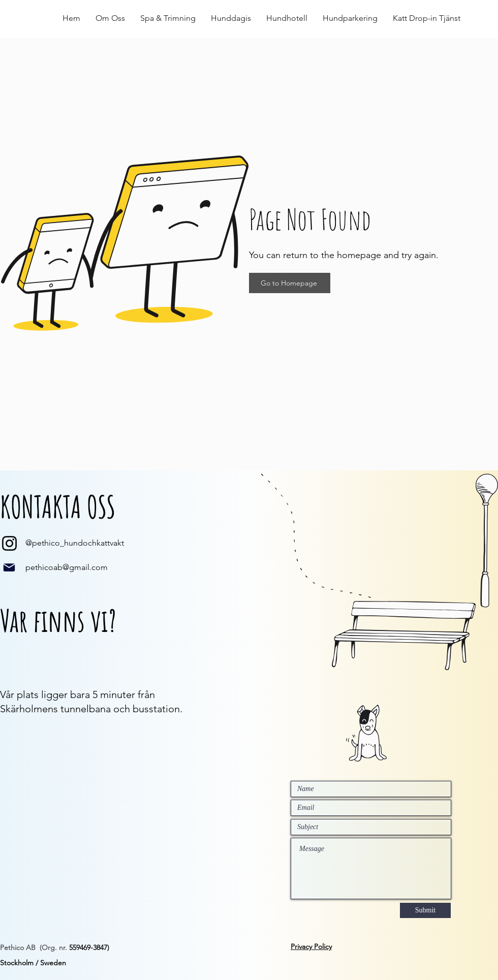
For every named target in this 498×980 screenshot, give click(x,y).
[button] (110, 18)
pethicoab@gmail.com (67, 567)
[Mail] (9, 567)
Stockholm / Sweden (33, 963)
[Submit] (425, 910)
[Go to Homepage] (290, 283)
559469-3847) (89, 947)
